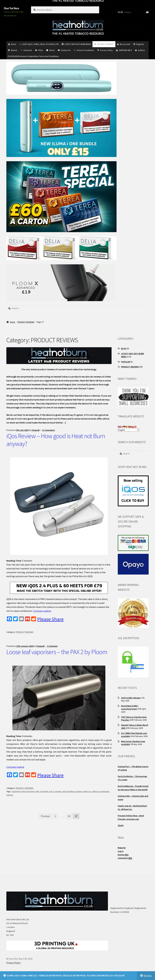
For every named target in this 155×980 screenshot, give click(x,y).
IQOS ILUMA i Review (131, 698)
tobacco (87, 791)
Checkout (28, 50)
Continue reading (42, 611)
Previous (45, 816)
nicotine (44, 791)
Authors (141, 50)
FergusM (36, 430)
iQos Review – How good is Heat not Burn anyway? (56, 440)
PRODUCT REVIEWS (105, 44)
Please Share (50, 619)
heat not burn (28, 791)
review (79, 791)
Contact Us (66, 50)
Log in (121, 851)
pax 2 (52, 791)
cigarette (16, 791)
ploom (58, 791)
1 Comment (52, 646)
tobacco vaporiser (101, 791)
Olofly (121, 825)
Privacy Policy (106, 50)
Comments (125, 858)
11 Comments (49, 430)
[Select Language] (129, 430)
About (52, 50)
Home (14, 44)
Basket (14, 50)
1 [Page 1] (55, 816)
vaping (10, 795)
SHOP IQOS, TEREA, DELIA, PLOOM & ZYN (40, 44)
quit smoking (68, 791)
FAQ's (41, 50)
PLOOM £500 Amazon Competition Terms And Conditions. (34, 56)
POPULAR (125, 362)
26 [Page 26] (69, 816)
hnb (37, 791)
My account (125, 44)
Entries (123, 855)
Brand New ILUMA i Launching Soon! (130, 707)
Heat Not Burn (11, 8)
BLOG (124, 348)
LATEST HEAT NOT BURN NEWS (78, 44)
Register (140, 44)
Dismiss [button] (148, 975)
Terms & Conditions (85, 50)
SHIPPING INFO (125, 50)
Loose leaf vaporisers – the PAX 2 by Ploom (57, 652)
